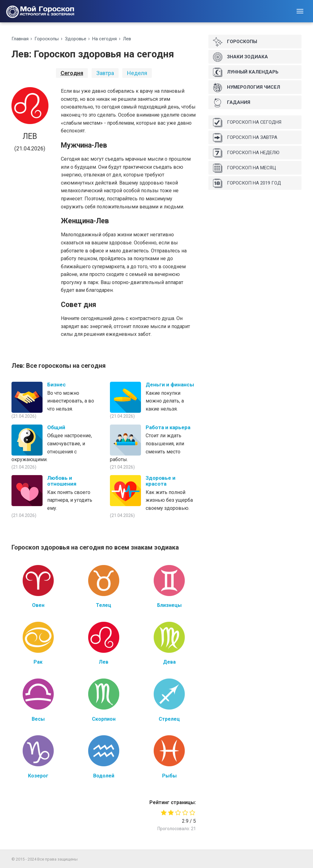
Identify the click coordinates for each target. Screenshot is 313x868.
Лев (127, 39)
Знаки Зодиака (240, 57)
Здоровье (76, 39)
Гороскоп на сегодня (247, 122)
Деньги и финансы (170, 385)
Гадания (232, 103)
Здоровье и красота (161, 481)
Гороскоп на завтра (245, 138)
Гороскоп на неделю (246, 153)
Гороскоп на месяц (245, 168)
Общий (56, 427)
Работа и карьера (168, 427)
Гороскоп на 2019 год (247, 183)
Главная (20, 39)
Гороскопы (47, 39)
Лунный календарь (246, 72)
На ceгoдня (104, 39)
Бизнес (57, 385)
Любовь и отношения (62, 481)
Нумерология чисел (247, 87)
